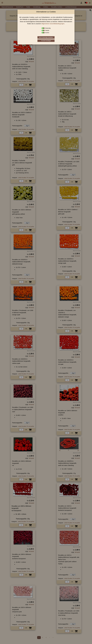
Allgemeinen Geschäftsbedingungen (53, 24)
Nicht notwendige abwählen (46, 37)
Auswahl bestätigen (46, 41)
